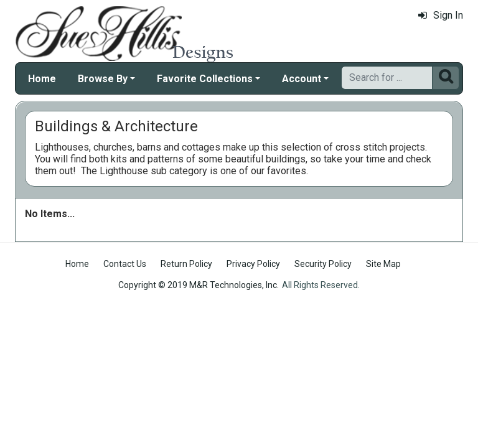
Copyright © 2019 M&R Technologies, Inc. (199, 285)
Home (42, 79)
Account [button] (302, 79)
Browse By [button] (103, 79)
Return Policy (186, 264)
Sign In (441, 15)
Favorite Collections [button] (205, 79)
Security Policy (323, 264)
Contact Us (125, 264)
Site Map (383, 264)
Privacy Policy (253, 264)
